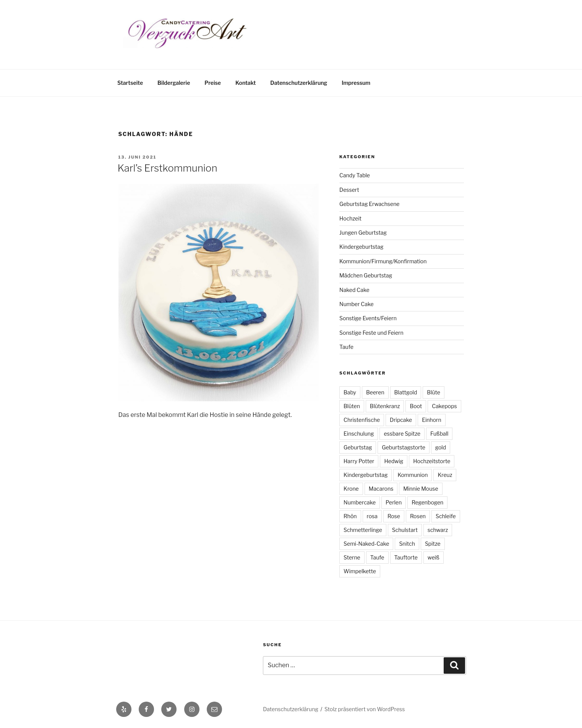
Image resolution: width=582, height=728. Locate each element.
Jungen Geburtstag (363, 233)
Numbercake (360, 502)
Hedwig (394, 461)
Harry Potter (359, 461)
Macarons (381, 489)
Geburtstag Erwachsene (369, 204)
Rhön (350, 516)
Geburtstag (358, 447)
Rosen (418, 516)
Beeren (375, 392)
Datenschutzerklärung (299, 83)
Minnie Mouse (421, 489)
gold (441, 447)
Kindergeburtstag (361, 247)
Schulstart (405, 530)
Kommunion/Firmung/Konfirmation (383, 261)
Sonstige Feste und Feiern (371, 333)
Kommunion (413, 475)
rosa (372, 516)
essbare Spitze (402, 434)
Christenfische (362, 420)
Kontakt (246, 83)
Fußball (439, 434)
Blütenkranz (385, 406)
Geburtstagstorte (403, 447)
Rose (394, 516)
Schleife (446, 516)
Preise (213, 83)
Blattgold (406, 392)
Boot (416, 406)
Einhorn (431, 420)
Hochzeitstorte (432, 461)
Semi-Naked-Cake (366, 544)
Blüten (352, 406)
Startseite (130, 83)
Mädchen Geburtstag (366, 275)
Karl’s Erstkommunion (168, 168)
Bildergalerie (174, 83)
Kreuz (445, 475)
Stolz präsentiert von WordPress (365, 709)
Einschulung (359, 434)
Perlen (394, 502)
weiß (434, 557)
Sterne (352, 557)
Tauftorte (406, 557)
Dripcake (401, 420)
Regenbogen (427, 502)
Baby (350, 392)
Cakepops (444, 406)
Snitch (407, 544)
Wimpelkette (360, 571)
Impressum (356, 83)
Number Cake (356, 304)
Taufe (346, 347)
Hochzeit (350, 218)
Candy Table (355, 175)
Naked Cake (354, 290)
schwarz (438, 530)
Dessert (349, 190)
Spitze (433, 544)
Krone (351, 489)
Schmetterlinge (363, 530)
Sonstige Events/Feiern (368, 318)
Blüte (434, 392)
